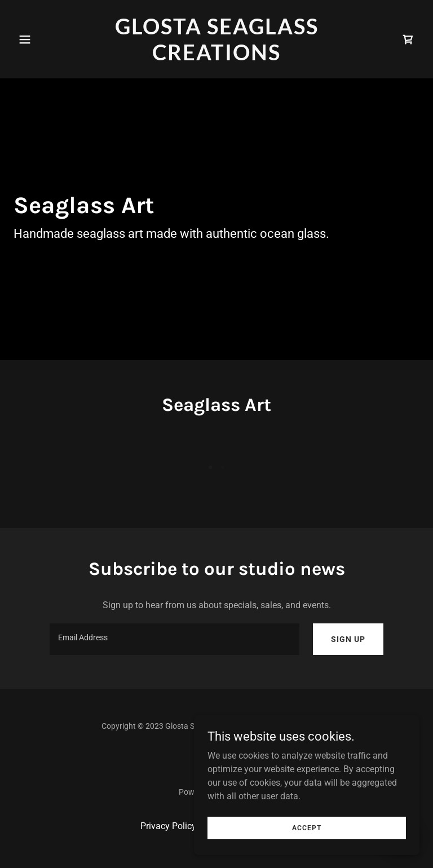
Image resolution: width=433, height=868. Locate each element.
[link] (216, 57)
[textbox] (174, 639)
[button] (44, 39)
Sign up (348, 639)
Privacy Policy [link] (168, 826)
